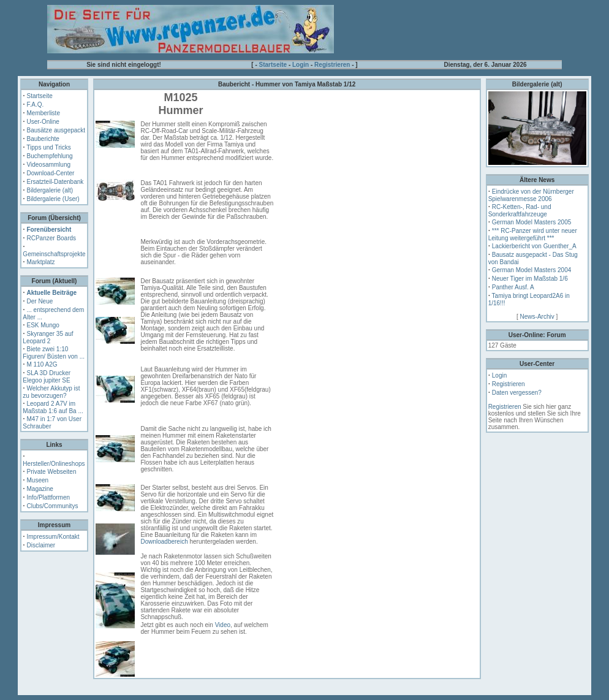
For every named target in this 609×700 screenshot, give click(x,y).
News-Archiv (537, 317)
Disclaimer (41, 545)
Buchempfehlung (49, 156)
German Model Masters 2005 (532, 222)
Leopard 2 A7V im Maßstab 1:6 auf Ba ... (53, 407)
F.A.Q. (35, 105)
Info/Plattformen (48, 497)
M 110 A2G (42, 364)
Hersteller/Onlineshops (54, 464)
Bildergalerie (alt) (50, 190)
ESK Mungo (43, 325)
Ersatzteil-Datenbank (55, 182)
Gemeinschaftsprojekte (54, 254)
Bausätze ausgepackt (56, 130)
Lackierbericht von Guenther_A (534, 246)
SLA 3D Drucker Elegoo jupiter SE (47, 377)
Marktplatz (40, 262)
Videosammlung (48, 165)
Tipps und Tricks (48, 147)
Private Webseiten (51, 472)
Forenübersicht (49, 230)
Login (301, 65)
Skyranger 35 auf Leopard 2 (48, 337)
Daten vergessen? (517, 393)
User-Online (43, 122)
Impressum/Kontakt (53, 537)
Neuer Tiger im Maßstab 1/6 (530, 279)
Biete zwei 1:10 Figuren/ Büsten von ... (54, 353)
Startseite (273, 65)
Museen (37, 480)
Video (223, 625)
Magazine (40, 489)
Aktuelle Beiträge (51, 293)
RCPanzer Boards (51, 238)
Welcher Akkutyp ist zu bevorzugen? (51, 392)
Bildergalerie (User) (53, 199)
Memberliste (43, 113)
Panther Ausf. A (513, 287)
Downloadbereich (164, 542)
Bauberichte (43, 139)
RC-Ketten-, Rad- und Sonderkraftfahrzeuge (520, 211)
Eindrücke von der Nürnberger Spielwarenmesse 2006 (531, 195)
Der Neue (40, 301)
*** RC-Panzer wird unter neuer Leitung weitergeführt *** (533, 234)
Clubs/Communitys (52, 506)
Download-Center (50, 173)
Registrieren (332, 65)
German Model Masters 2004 (532, 270)
